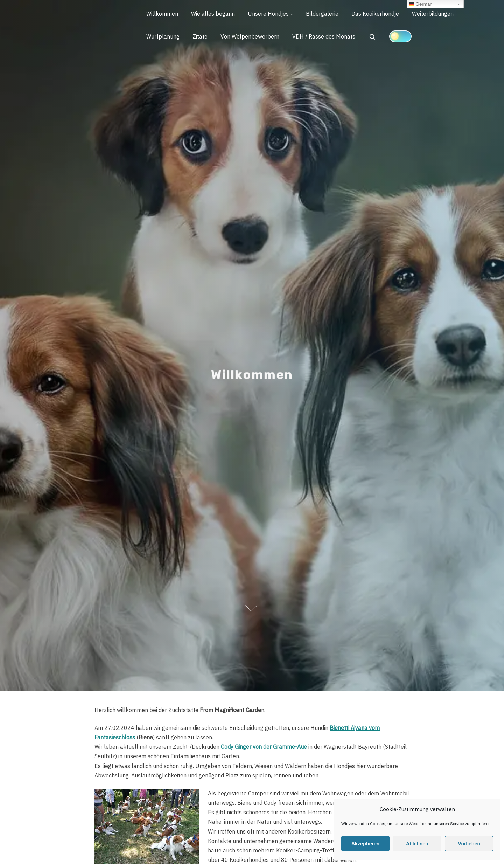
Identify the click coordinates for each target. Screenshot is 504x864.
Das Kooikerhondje (380, 14)
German (421, 4)
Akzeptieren (365, 844)
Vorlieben (469, 844)
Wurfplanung (164, 38)
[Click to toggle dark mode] (405, 37)
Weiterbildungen (439, 14)
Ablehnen (417, 844)
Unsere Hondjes (271, 14)
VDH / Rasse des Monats (328, 38)
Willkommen (163, 14)
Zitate (202, 38)
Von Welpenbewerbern (253, 38)
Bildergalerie (326, 14)
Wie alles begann (215, 14)
